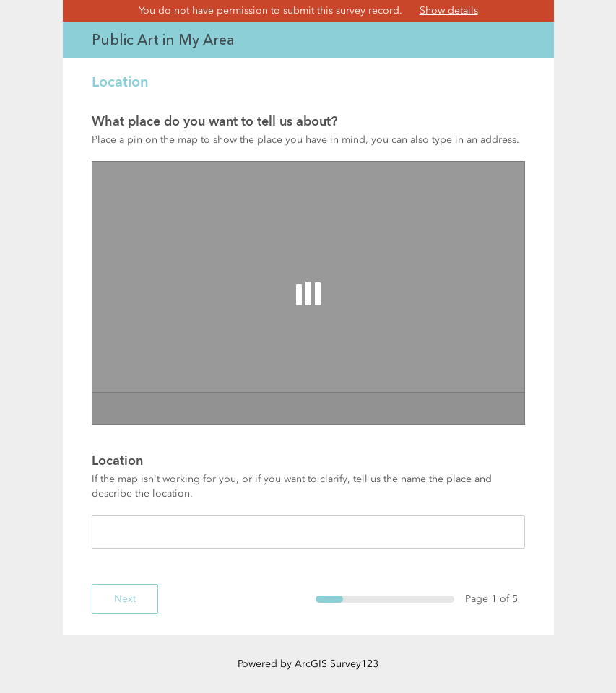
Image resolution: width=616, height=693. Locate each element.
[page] (308, 319)
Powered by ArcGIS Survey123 (308, 664)
